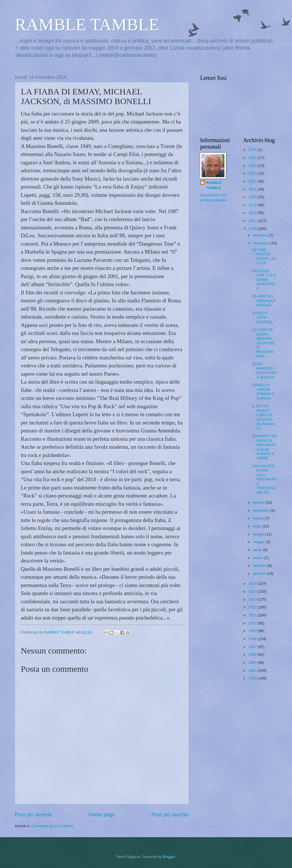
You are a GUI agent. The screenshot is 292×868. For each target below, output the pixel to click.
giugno (259, 534)
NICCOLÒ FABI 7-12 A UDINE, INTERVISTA (264, 280)
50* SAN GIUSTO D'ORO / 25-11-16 (264, 256)
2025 (253, 158)
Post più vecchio (170, 815)
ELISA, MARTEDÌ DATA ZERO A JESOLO (264, 370)
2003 (253, 678)
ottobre (259, 502)
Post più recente (33, 815)
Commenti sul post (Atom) (52, 826)
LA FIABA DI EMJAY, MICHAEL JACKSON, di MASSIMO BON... (263, 343)
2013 (253, 599)
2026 (253, 150)
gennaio (260, 573)
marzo (258, 558)
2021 (253, 189)
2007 (253, 647)
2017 (253, 221)
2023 (253, 173)
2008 (253, 639)
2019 (253, 205)
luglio (258, 526)
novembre (262, 243)
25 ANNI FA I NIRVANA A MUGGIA (264, 301)
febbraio (260, 565)
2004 (253, 670)
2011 (253, 615)
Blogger (169, 857)
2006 (253, 654)
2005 (253, 662)
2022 (253, 181)
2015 (253, 583)
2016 (253, 229)
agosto (259, 518)
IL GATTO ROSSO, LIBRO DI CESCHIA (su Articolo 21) (263, 417)
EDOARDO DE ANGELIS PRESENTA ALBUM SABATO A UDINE (264, 447)
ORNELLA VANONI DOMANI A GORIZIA (263, 391)
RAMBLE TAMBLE (87, 25)
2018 (253, 213)
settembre (262, 510)
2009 (253, 631)
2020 (253, 197)
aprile (258, 550)
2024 (253, 166)
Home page (102, 815)
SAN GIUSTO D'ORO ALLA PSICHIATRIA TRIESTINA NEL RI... (264, 479)
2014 (253, 591)
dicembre (261, 235)
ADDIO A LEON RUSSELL (263, 317)
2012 (253, 607)
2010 (253, 623)
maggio (259, 542)
